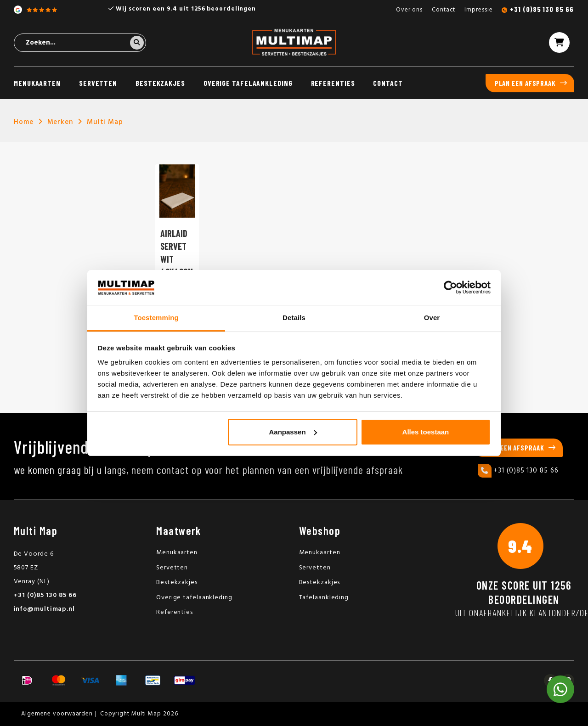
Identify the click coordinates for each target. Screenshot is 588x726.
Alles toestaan (426, 432)
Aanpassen (293, 432)
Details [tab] (294, 318)
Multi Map (105, 122)
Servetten (98, 83)
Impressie (478, 10)
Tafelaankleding (324, 598)
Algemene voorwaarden (57, 714)
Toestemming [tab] (156, 318)
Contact (444, 10)
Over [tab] (432, 318)
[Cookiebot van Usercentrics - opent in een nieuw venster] (450, 287)
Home (24, 122)
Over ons (409, 10)
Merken (60, 122)
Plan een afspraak (525, 83)
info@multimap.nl (44, 609)
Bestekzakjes (160, 83)
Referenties (333, 83)
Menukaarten (37, 83)
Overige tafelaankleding (248, 83)
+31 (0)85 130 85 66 (542, 9)
